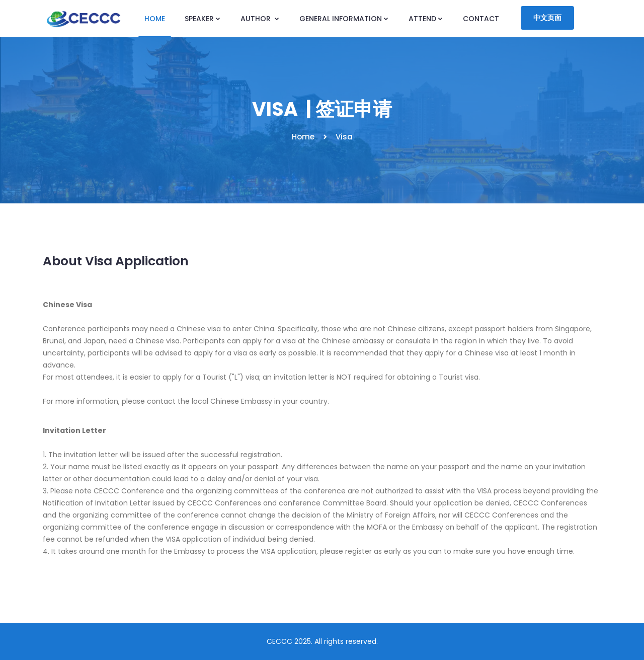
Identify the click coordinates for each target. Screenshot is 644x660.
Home (303, 137)
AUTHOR (260, 19)
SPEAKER (203, 19)
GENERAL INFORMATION (344, 19)
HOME (155, 19)
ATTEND (426, 19)
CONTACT (481, 19)
